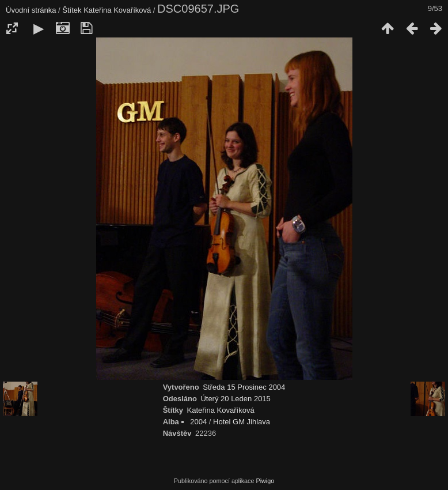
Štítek (72, 10)
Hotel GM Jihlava (242, 422)
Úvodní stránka (31, 10)
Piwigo (265, 481)
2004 (198, 422)
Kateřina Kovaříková (117, 10)
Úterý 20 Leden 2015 (235, 399)
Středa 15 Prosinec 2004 (244, 387)
